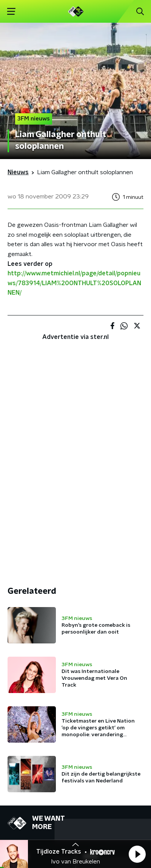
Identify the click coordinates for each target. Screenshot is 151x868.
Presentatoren (28, 663)
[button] (137, 854)
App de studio (103, 678)
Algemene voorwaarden (41, 809)
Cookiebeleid (25, 829)
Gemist (17, 693)
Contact (95, 648)
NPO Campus (102, 663)
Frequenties (24, 678)
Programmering (29, 648)
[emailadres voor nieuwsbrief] (75, 767)
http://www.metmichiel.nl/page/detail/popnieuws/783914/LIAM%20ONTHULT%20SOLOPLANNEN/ (74, 283)
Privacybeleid (96, 809)
